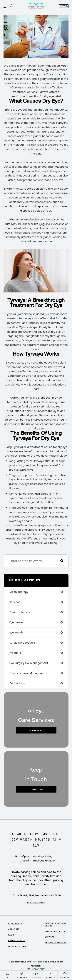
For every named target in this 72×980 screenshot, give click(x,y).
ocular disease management (28, 673)
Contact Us (36, 789)
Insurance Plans (18, 946)
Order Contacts (55, 931)
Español (64, 6)
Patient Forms (16, 940)
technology (17, 683)
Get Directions (36, 903)
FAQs (11, 935)
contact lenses (20, 612)
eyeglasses (16, 622)
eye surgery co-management (29, 663)
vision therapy (19, 592)
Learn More (36, 730)
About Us (14, 929)
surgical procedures (22, 643)
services (15, 602)
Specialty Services (56, 942)
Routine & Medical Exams (56, 924)
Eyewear (50, 937)
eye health (16, 633)
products (15, 653)
